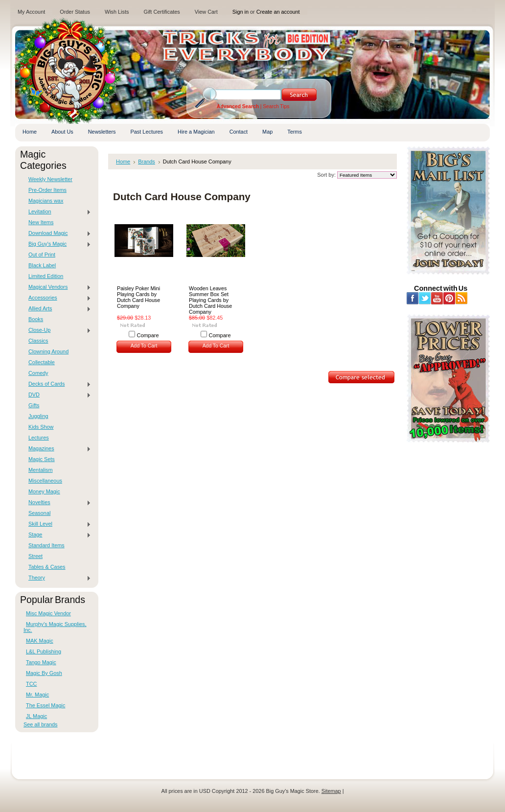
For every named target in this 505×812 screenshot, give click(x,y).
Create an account (278, 12)
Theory (57, 578)
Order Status (75, 12)
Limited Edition (46, 276)
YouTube (437, 298)
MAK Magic (40, 641)
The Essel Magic (46, 705)
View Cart (206, 12)
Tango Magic (41, 662)
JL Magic (36, 716)
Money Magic (44, 491)
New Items (41, 222)
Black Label (42, 265)
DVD (57, 395)
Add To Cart (144, 346)
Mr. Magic (37, 695)
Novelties (57, 503)
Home (123, 162)
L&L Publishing (44, 651)
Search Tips (276, 106)
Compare (148, 335)
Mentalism (41, 470)
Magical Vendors (57, 287)
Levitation (57, 212)
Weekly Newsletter (50, 179)
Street (35, 556)
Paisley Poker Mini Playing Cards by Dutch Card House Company (138, 297)
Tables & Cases (47, 567)
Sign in (241, 12)
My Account (31, 12)
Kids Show (41, 427)
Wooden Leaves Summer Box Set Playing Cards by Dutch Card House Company (210, 300)
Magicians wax (46, 201)
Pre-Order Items (47, 190)
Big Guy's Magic (57, 244)
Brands (147, 162)
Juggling (38, 416)
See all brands (41, 724)
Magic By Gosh (44, 673)
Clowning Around (48, 351)
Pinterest (449, 298)
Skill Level (57, 524)
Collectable (42, 362)
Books (36, 319)
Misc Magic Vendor (48, 613)
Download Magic (57, 233)
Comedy (38, 373)
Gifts (34, 405)
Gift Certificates (161, 12)
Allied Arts (57, 309)
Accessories (57, 298)
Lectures (39, 438)
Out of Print (42, 255)
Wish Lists (117, 12)
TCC (31, 684)
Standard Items (46, 545)
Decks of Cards (57, 384)
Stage (57, 535)
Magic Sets (42, 459)
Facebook (413, 298)
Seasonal (39, 513)
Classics (38, 341)
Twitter (425, 298)
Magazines (57, 449)
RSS (462, 298)
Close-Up (57, 330)
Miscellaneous (45, 481)
